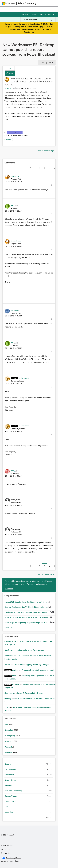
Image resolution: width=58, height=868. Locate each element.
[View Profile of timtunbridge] (16, 241)
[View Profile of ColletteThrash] (10, 641)
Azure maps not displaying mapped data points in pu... (27, 622)
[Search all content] (38, 20)
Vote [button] (11, 73)
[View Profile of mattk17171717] (10, 656)
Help (42, 14)
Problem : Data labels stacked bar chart (38, 670)
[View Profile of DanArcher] (9, 650)
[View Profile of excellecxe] (15, 310)
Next (54, 817)
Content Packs (10, 801)
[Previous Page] (29, 168)
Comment (9, 589)
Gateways (8, 785)
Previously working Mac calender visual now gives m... (27, 612)
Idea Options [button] (46, 63)
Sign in (34, 14)
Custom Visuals (11, 796)
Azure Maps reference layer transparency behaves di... (27, 617)
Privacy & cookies (7, 845)
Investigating (10, 736)
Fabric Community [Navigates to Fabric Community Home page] (27, 3)
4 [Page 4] (50, 168)
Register (25, 14)
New (7, 724)
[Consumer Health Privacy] (29, 861)
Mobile (8, 807)
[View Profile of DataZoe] (16, 684)
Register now (29, 32)
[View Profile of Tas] (12, 205)
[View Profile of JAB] (12, 470)
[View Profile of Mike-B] (7, 664)
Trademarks (5, 853)
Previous (43, 817)
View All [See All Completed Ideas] (8, 627)
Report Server (10, 780)
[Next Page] (54, 168)
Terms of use (6, 849)
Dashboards (10, 775)
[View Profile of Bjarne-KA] (15, 176)
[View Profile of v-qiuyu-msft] (24, 378)
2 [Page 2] (39, 168)
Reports (9, 139)
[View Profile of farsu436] (8, 88)
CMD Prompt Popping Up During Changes (31, 664)
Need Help (9, 812)
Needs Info (9, 730)
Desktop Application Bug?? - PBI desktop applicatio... (27, 607)
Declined (8, 747)
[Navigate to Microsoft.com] (8, 3)
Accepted (15, 133)
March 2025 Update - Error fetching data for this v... (26, 602)
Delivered (9, 752)
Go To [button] (50, 14)
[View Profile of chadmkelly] (9, 693)
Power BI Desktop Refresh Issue (30, 693)
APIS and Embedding (13, 791)
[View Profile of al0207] (7, 707)
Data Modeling (11, 769)
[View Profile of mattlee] (15, 670)
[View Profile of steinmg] (8, 699)
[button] (51, 185)
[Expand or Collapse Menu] (4, 9)
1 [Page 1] (34, 168)
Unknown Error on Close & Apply (31, 650)
